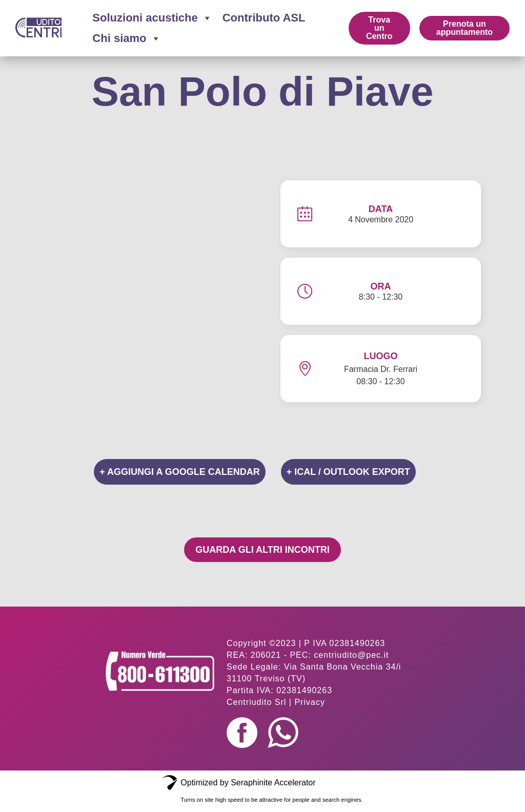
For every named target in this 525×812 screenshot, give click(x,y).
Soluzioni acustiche (152, 18)
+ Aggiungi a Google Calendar (180, 472)
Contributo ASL (264, 18)
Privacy (309, 702)
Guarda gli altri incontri (262, 550)
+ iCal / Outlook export (348, 472)
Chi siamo (126, 38)
